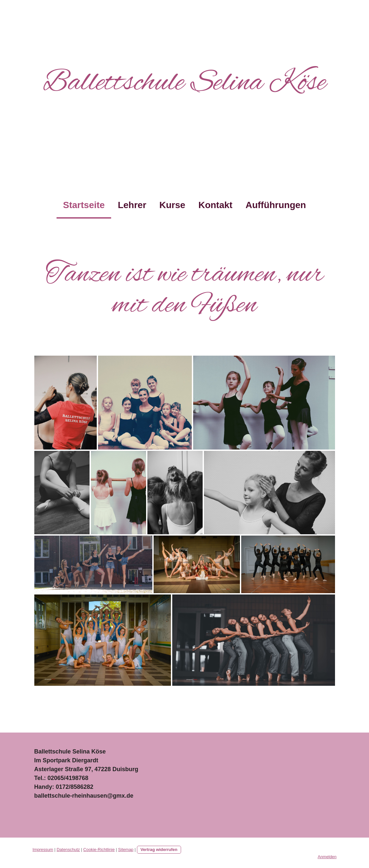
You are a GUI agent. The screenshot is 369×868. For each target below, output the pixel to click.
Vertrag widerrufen (159, 850)
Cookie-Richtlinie (99, 850)
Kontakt (215, 205)
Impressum (43, 850)
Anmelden (327, 857)
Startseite (84, 205)
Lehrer (132, 205)
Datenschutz (68, 850)
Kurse (172, 205)
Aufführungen (276, 205)
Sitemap (126, 850)
